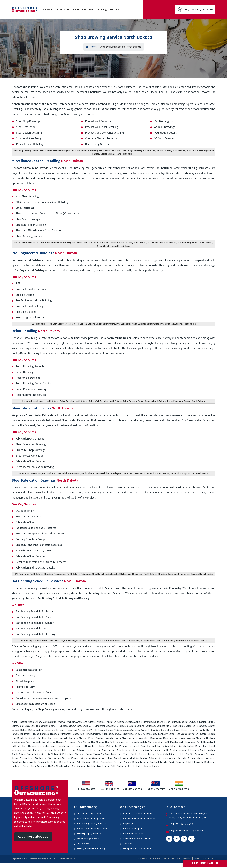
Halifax (184, 730)
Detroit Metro (27, 730)
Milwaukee (144, 738)
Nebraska (50, 742)
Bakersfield (147, 722)
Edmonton (50, 730)
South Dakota (19, 754)
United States (170, 754)
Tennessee (116, 754)
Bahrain (200, 758)
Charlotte (54, 726)
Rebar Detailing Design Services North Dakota (144, 401)
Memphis (110, 738)
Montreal (30, 742)
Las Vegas (182, 734)
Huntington (66, 734)
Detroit (15, 730)
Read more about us (33, 837)
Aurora (129, 722)
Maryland (100, 738)
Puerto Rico (163, 746)
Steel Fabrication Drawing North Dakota (75, 473)
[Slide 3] (119, 74)
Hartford (210, 730)
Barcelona (17, 762)
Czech (131, 766)
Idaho (75, 734)
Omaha (45, 746)
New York (110, 742)
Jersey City (139, 734)
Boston (203, 722)
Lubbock (73, 738)
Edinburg (147, 766)
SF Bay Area (193, 750)
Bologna (144, 762)
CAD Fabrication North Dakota (29, 574)
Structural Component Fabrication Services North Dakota (185, 574)
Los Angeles (31, 738)
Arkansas (101, 722)
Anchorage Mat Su (46, 766)
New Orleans (97, 742)
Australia (182, 758)
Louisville (63, 738)
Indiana (97, 734)
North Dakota (170, 742)
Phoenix (123, 746)
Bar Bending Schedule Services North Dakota (42, 641)
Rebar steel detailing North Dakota (63, 150)
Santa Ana (144, 750)
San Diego (122, 750)
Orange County (57, 746)
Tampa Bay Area (101, 754)
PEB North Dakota (39, 324)
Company (47, 9)
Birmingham (106, 762)
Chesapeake (66, 726)
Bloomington (185, 722)
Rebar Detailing (36, 331)
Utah (181, 754)
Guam (177, 730)
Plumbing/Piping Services (89, 834)
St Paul (55, 754)
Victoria (15, 758)
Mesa (118, 738)
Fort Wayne (78, 730)
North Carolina (155, 742)
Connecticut (163, 726)
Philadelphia (112, 746)
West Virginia (55, 758)
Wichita (66, 758)
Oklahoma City (34, 746)
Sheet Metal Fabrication (43, 408)
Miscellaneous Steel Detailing (47, 161)
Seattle (165, 750)
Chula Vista (88, 726)
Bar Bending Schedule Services (49, 581)
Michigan (133, 738)
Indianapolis (107, 734)
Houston (54, 734)
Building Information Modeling (91, 849)
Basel (100, 766)
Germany (136, 730)
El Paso (60, 730)
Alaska (31, 722)
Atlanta (121, 722)
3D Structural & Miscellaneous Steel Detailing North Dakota (119, 243)
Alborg (68, 766)
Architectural (155, 858)
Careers (197, 858)
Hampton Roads (197, 730)
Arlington (111, 722)
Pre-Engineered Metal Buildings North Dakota (138, 324)
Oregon (70, 746)
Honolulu (44, 734)
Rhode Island (208, 746)
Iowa (117, 734)
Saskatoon (155, 750)
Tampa (89, 754)
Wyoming (97, 758)
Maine (91, 738)
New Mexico (84, 742)
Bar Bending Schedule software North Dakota (185, 641)
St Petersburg (67, 754)
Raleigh (174, 746)
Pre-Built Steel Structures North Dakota (68, 324)
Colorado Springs (135, 726)
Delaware (202, 726)
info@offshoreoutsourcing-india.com (187, 831)
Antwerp (153, 758)
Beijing (54, 762)
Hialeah (35, 734)
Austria (191, 758)
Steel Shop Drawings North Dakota (29, 150)
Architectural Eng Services (89, 814)
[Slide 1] (108, 74)
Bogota (127, 762)
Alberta (60, 766)
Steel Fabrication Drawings (45, 480)
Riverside (27, 750)
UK (192, 754)
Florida (68, 730)
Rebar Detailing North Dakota (74, 401)
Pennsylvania (99, 746)
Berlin (96, 762)
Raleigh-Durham (186, 746)
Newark (134, 742)
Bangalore (210, 758)
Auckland (82, 766)
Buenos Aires (29, 766)
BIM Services (79, 9)
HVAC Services (84, 844)
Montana (210, 738)
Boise (195, 722)
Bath (113, 766)
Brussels (198, 762)
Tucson (151, 754)
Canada (34, 726)
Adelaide (118, 758)
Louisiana (53, 738)
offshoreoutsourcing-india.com (42, 859)
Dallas (188, 726)
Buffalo (211, 722)
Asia (74, 766)
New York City (123, 742)
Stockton (80, 754)
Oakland (16, 746)
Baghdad (92, 766)
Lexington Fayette (197, 734)
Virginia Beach (27, 758)
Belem (62, 762)
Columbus (150, 726)
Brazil (171, 762)
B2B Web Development (134, 829)
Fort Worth (91, 730)
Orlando (78, 746)
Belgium (71, 762)
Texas (126, 754)
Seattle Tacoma (178, 750)
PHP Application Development (137, 849)
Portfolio (115, 9)
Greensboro (167, 730)
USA (187, 754)
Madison (83, 738)
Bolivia (135, 762)
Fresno (101, 730)
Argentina (163, 758)
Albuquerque (50, 722)
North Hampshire (187, 742)
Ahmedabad (129, 758)
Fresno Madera (114, 730)
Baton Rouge (170, 722)
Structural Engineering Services (92, 819)
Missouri (191, 738)
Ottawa (87, 746)
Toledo (134, 754)
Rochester (38, 750)
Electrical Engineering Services (92, 824)
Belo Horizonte (84, 762)
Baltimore (158, 722)
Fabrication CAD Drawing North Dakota (37, 473)
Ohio (23, 746)
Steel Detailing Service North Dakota (195, 243)
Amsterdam (142, 758)
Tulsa (159, 754)
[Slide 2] (113, 74)
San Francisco (109, 750)
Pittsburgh (134, 746)
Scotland (43, 738)
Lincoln (211, 734)
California (25, 726)
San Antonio (79, 750)
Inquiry (29, 709)
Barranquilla (44, 762)
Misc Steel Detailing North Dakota (30, 243)
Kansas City (151, 734)
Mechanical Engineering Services (92, 829)
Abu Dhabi (107, 758)
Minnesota (168, 738)
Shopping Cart (130, 824)
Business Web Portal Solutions (137, 839)
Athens (173, 758)
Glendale (155, 730)
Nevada (60, 742)
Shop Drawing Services (88, 839)
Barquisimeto (30, 762)
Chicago (77, 726)
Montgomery (18, 742)
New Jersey (71, 742)
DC (194, 726)
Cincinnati (100, 726)
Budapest (17, 766)
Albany (39, 722)
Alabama (23, 722)
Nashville (40, 742)
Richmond (17, 750)
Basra (107, 766)
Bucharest (210, 762)
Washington (41, 758)
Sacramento (51, 750)
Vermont (210, 754)
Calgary (15, 726)
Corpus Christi (177, 726)
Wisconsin (86, 758)
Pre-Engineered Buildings (44, 253)
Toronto (143, 754)
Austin (137, 722)
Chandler (43, 726)
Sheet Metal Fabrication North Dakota (151, 473)
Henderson (25, 734)
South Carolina (207, 750)
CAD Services (62, 9)
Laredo (172, 734)
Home (91, 47)
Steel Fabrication (173, 488)
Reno (198, 746)
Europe (156, 766)
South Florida (33, 754)
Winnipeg (75, 758)
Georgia (126, 730)
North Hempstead (206, 742)
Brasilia (164, 762)
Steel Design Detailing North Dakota (138, 150)
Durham (39, 730)
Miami (125, 738)
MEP (91, 9)
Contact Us (208, 858)
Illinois (89, 734)
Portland (151, 746)
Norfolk (143, 742)
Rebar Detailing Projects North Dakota (40, 401)
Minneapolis (156, 738)
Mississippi (180, 738)
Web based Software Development (139, 819)
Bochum (118, 762)
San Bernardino (93, 750)
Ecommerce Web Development (137, 814)
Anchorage (82, 722)
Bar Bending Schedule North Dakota (146, 641)
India (82, 734)
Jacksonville (126, 734)
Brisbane (180, 762)
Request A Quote (199, 10)
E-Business (128, 844)
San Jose (133, 750)
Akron (15, 722)
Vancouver (200, 754)
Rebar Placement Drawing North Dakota (186, 401)
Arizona (92, 722)
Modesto (200, 738)
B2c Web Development (134, 834)
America (61, 722)
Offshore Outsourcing (25, 168)
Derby (138, 766)
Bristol (189, 762)
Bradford (154, 762)
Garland (145, 730)
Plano (143, 746)
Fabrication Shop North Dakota (95, 574)
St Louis (46, 754)
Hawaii (15, 734)
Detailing (102, 9)
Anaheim (71, 722)
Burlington (122, 766)
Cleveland (111, 726)
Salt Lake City (64, 750)
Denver (211, 726)
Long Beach (18, 738)
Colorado (121, 726)
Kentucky (163, 734)
